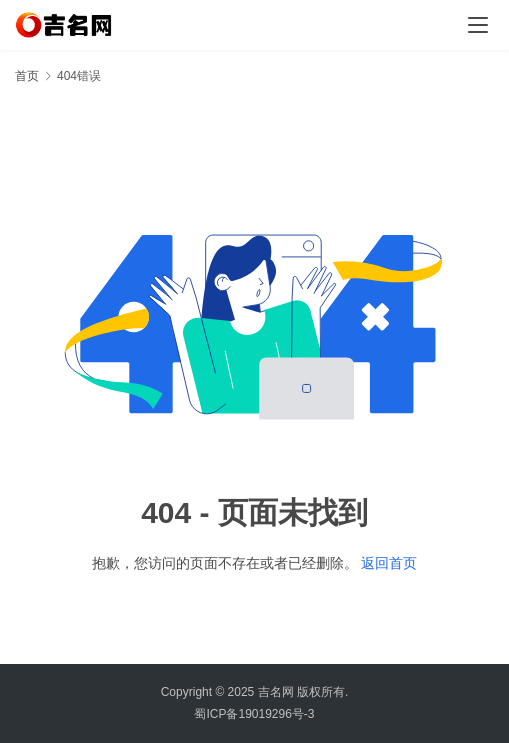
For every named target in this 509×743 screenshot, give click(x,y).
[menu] (478, 25)
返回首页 (389, 563)
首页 (27, 76)
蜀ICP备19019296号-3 (254, 714)
